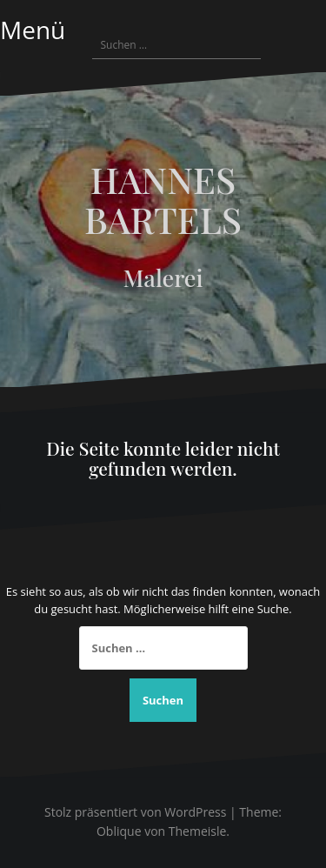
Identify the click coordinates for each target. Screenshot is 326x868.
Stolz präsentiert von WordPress (135, 812)
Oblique (119, 831)
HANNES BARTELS (163, 199)
